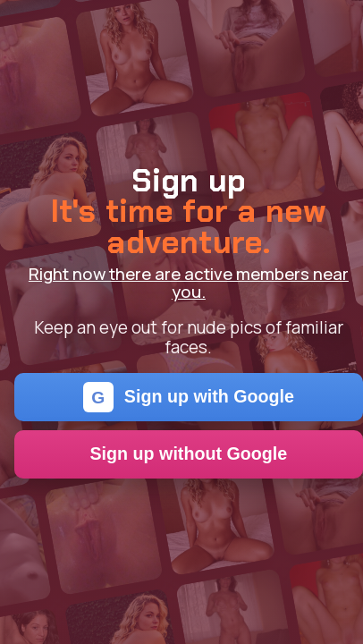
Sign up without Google (189, 453)
